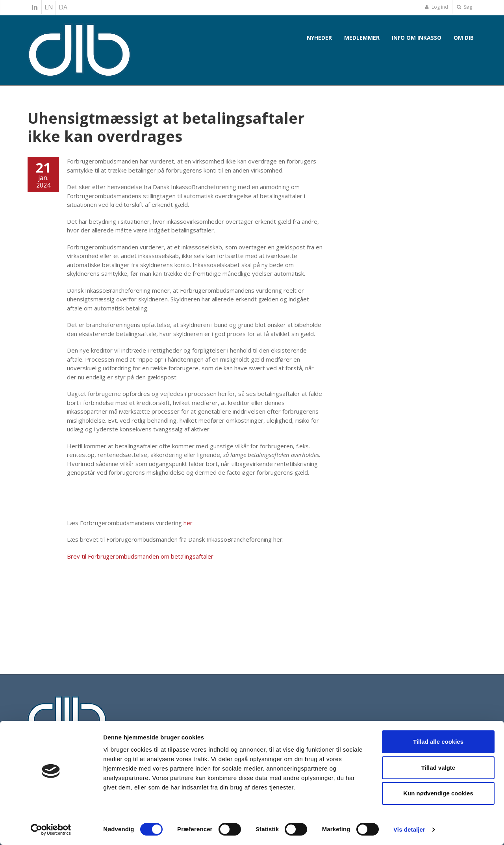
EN (49, 7)
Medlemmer (362, 38)
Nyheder (319, 38)
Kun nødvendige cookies (438, 793)
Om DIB (464, 38)
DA (63, 7)
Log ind (436, 7)
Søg (464, 7)
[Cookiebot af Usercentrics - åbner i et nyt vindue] (51, 830)
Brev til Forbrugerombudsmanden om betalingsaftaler (140, 556)
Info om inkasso (417, 38)
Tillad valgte (438, 768)
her (188, 523)
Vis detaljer (409, 829)
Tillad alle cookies (438, 742)
